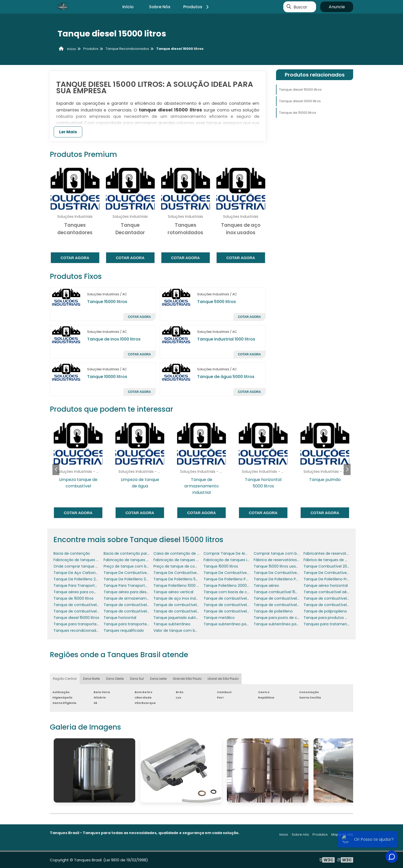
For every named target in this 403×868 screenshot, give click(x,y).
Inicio (284, 834)
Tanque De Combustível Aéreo (231, 573)
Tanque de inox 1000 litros (114, 339)
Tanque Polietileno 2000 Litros (230, 586)
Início (128, 7)
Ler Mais (68, 132)
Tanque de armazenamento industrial (138, 598)
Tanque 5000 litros (217, 302)
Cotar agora (75, 258)
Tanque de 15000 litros (298, 113)
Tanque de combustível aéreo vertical (288, 605)
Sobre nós (300, 834)
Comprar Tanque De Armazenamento (238, 553)
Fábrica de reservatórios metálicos (285, 560)
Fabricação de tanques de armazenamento (93, 560)
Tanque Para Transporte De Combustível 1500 (145, 586)
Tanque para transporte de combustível (90, 624)
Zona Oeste (115, 679)
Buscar (300, 7)
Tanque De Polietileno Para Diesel (233, 579)
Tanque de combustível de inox (332, 605)
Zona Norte (91, 679)
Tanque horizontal (120, 618)
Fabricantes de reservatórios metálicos (339, 553)
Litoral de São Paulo (223, 679)
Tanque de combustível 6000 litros (185, 605)
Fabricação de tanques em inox (182, 560)
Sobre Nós (160, 7)
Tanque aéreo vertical (173, 592)
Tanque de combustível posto (231, 611)
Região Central (65, 679)
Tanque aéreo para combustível (83, 592)
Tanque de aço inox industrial (180, 598)
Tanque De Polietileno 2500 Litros (83, 579)
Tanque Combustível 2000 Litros (333, 566)
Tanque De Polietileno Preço (329, 579)
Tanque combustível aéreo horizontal (337, 592)
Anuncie (337, 7)
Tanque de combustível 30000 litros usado (92, 605)
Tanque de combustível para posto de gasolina (146, 611)
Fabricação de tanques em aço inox (136, 560)
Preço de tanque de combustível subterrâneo (195, 566)
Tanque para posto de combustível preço (291, 618)
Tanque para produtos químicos (333, 618)
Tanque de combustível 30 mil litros (286, 598)
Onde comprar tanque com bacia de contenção (98, 566)
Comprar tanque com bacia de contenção (292, 553)
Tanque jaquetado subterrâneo (182, 618)
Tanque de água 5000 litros (226, 377)
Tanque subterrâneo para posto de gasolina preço (299, 624)
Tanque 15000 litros (107, 302)
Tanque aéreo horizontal (326, 586)
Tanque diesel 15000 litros (300, 89)
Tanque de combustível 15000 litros (235, 598)
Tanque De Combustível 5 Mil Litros (185, 573)
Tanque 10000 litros (107, 377)
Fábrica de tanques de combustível (336, 560)
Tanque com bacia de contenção (234, 592)
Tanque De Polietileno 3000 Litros (133, 579)
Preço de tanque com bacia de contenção (142, 566)
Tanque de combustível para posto (85, 611)
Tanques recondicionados (77, 630)
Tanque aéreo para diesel (127, 592)
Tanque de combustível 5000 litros (135, 605)
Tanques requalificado (124, 630)
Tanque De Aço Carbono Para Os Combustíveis (96, 573)
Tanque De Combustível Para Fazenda (338, 573)
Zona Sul (137, 679)
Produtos (197, 7)
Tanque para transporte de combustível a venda (148, 624)
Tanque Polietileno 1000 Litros (180, 586)
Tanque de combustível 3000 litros (335, 598)
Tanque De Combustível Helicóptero (286, 573)
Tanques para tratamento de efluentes (339, 624)
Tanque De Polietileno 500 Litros (182, 579)
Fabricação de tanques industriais (234, 560)
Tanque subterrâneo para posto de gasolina (243, 624)
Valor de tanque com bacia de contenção (191, 630)
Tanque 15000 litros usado (277, 566)
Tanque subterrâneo (172, 624)
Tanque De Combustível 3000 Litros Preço (141, 573)
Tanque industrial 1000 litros (226, 339)
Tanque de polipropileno (325, 611)
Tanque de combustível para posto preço (191, 611)
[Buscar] (289, 7)
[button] (347, 469)
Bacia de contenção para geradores (136, 553)
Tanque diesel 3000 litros (300, 101)
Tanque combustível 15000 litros (283, 592)
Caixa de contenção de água (180, 553)
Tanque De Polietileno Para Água (283, 579)
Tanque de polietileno (273, 611)
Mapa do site (342, 834)
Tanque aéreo (266, 586)
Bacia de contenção (72, 553)
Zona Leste (158, 679)
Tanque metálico (219, 618)
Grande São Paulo (187, 679)
